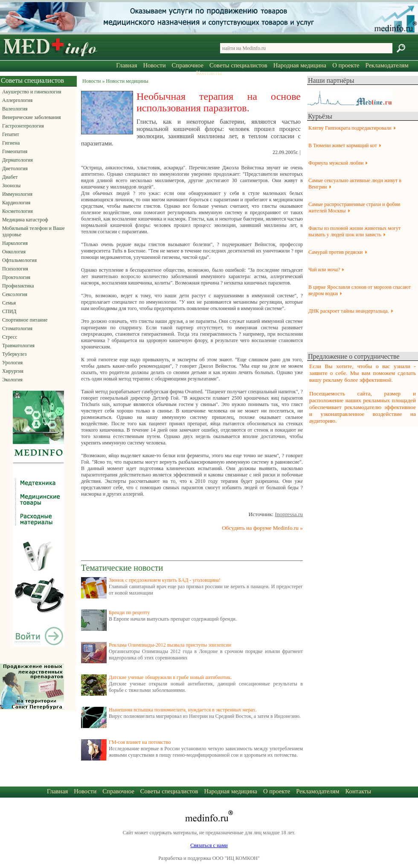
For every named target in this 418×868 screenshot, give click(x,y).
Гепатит (11, 134)
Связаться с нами (209, 845)
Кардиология (16, 203)
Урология (12, 363)
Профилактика (18, 286)
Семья (9, 303)
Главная (126, 65)
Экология (12, 380)
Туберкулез (14, 354)
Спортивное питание (25, 320)
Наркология (15, 243)
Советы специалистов (238, 65)
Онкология (14, 252)
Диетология (15, 168)
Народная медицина (300, 65)
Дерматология (17, 160)
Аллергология (17, 100)
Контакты (209, 73)
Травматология (18, 345)
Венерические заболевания (32, 117)
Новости (154, 65)
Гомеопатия (15, 151)
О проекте (346, 65)
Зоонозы (11, 186)
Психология (15, 269)
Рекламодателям (387, 65)
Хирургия (13, 371)
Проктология (16, 277)
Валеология (15, 109)
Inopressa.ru (289, 514)
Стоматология (17, 328)
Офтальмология (19, 260)
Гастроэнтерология (23, 126)
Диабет (10, 177)
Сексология (15, 294)
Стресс (10, 337)
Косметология (17, 211)
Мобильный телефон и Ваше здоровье (33, 231)
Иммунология (17, 194)
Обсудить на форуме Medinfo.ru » (262, 528)
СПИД (9, 311)
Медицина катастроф (25, 220)
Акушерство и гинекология (32, 92)
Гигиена (11, 143)
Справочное (188, 65)
